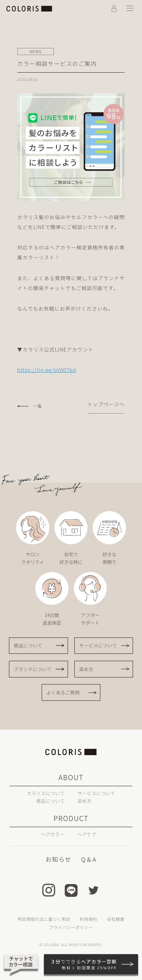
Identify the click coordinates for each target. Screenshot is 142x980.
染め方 (86, 669)
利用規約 (89, 919)
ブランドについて (33, 669)
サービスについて (98, 645)
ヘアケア (87, 834)
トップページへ (106, 404)
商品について (28, 645)
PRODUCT (71, 818)
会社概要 (116, 919)
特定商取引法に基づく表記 (44, 919)
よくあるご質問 (63, 692)
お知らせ (58, 859)
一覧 (37, 406)
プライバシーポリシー (71, 927)
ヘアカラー (53, 834)
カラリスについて (46, 793)
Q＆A (89, 859)
